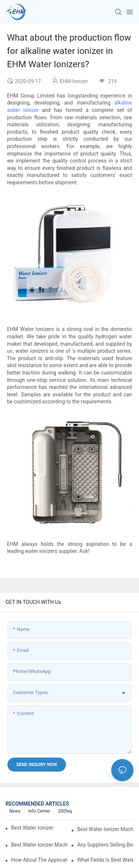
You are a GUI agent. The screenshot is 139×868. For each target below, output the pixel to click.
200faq (65, 811)
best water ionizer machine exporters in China (105, 829)
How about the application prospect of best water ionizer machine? (39, 860)
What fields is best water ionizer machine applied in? (105, 860)
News (15, 811)
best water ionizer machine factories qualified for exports (39, 845)
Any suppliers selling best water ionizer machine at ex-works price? (105, 845)
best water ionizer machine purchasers (32, 828)
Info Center (39, 811)
